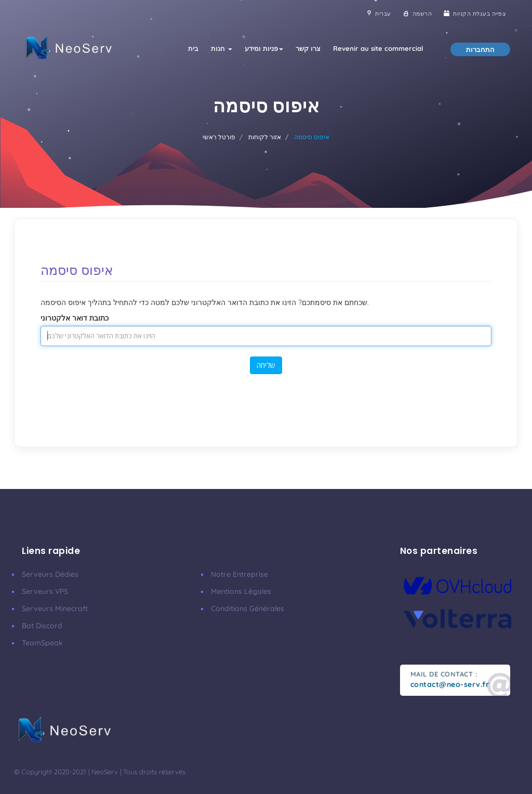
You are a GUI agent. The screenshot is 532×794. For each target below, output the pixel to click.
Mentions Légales (241, 591)
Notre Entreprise (240, 574)
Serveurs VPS (45, 591)
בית (193, 48)
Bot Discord (42, 626)
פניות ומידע (264, 48)
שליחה (266, 365)
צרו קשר (308, 48)
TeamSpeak (42, 643)
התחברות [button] (480, 49)
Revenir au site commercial (378, 48)
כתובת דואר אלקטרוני (75, 318)
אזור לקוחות (265, 137)
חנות (222, 48)
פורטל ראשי (219, 137)
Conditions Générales (248, 608)
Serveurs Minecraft (55, 608)
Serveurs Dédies (50, 574)
